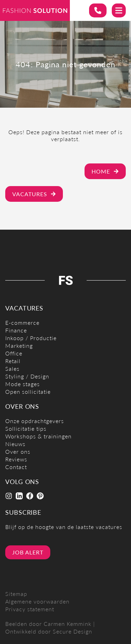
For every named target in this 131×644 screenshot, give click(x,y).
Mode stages (23, 384)
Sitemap (16, 594)
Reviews (16, 459)
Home (105, 171)
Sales (12, 369)
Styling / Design (27, 376)
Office (14, 353)
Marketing (19, 346)
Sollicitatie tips (26, 428)
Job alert (28, 552)
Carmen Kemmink (68, 624)
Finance (16, 330)
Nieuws (15, 444)
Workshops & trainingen (38, 436)
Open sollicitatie (28, 392)
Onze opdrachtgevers (35, 421)
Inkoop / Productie (31, 338)
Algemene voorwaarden (37, 601)
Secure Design (72, 631)
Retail (13, 361)
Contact (16, 467)
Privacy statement (30, 609)
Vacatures (34, 194)
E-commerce (22, 323)
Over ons (18, 451)
